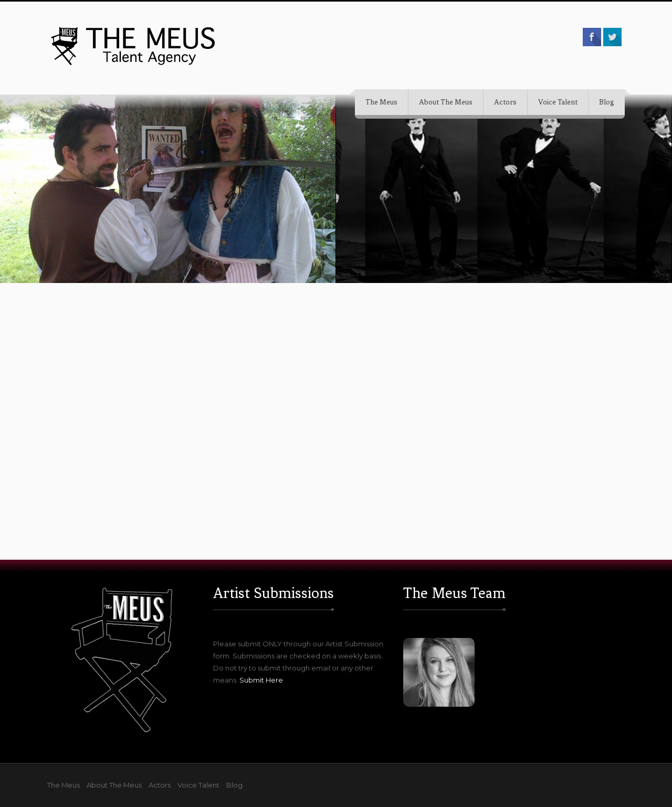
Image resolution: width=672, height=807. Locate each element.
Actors (505, 102)
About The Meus (446, 102)
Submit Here (261, 680)
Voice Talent (558, 102)
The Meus (381, 102)
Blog (607, 102)
